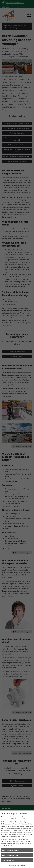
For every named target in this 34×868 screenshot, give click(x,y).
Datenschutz (21, 865)
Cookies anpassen (8, 860)
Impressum (12, 865)
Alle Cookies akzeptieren (11, 850)
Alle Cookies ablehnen (10, 855)
